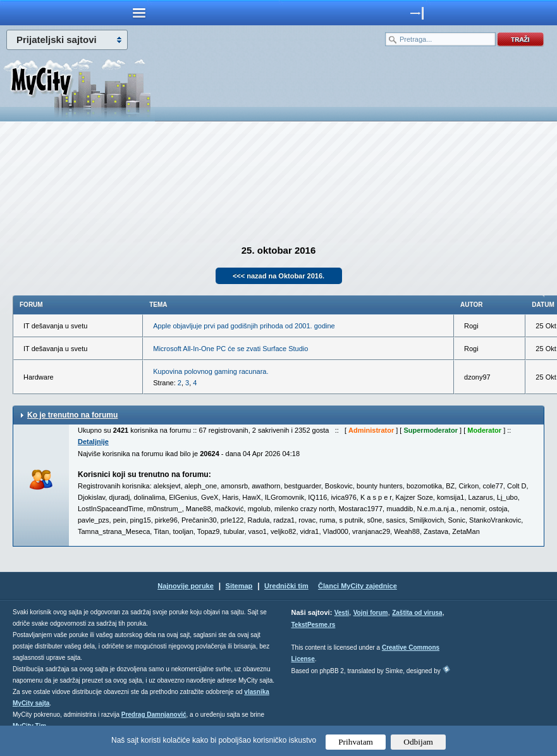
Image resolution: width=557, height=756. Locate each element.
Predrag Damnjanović (154, 715)
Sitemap (239, 586)
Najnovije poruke (186, 586)
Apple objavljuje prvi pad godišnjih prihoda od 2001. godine (244, 326)
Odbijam (418, 742)
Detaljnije (93, 442)
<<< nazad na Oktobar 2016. (278, 276)
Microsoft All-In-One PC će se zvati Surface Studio (230, 349)
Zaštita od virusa (417, 613)
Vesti (342, 613)
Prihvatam (356, 742)
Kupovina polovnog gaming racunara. (211, 371)
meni (139, 13)
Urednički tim (286, 586)
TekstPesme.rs (314, 625)
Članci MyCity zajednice (358, 586)
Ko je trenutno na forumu (72, 415)
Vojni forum (371, 613)
